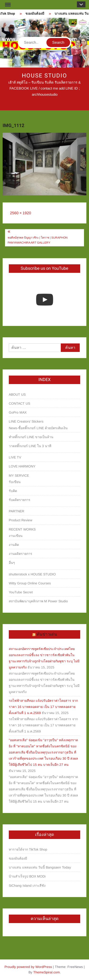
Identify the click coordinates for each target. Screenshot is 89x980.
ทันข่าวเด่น (47, 634)
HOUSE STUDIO (44, 76)
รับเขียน (15, 482)
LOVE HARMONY (22, 466)
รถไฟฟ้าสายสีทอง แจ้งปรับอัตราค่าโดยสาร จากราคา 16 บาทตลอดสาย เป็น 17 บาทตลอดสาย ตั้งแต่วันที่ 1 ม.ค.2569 (43, 707)
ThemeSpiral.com (47, 972)
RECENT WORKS (22, 529)
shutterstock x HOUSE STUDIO (32, 574)
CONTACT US (19, 403)
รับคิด (13, 491)
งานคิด (14, 545)
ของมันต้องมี (36, 14)
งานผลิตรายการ (21, 554)
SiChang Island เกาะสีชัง (27, 886)
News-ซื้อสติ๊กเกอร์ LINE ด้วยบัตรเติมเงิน (38, 428)
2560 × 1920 (21, 213)
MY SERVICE (19, 475)
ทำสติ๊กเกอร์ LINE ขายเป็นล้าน (31, 437)
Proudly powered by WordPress (28, 967)
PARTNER (16, 511)
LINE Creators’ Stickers (26, 421)
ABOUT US (17, 394)
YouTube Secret (21, 592)
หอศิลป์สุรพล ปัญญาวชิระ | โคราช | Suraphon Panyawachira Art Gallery (38, 240)
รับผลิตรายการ (20, 500)
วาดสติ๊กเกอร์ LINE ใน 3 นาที (30, 446)
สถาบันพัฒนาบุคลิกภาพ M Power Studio (38, 601)
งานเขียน (16, 536)
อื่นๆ (12, 563)
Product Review (21, 520)
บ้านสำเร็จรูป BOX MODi (27, 876)
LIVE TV (15, 457)
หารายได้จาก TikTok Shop (28, 849)
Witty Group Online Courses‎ (30, 583)
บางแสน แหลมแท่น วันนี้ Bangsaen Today (40, 867)
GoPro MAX (18, 412)
